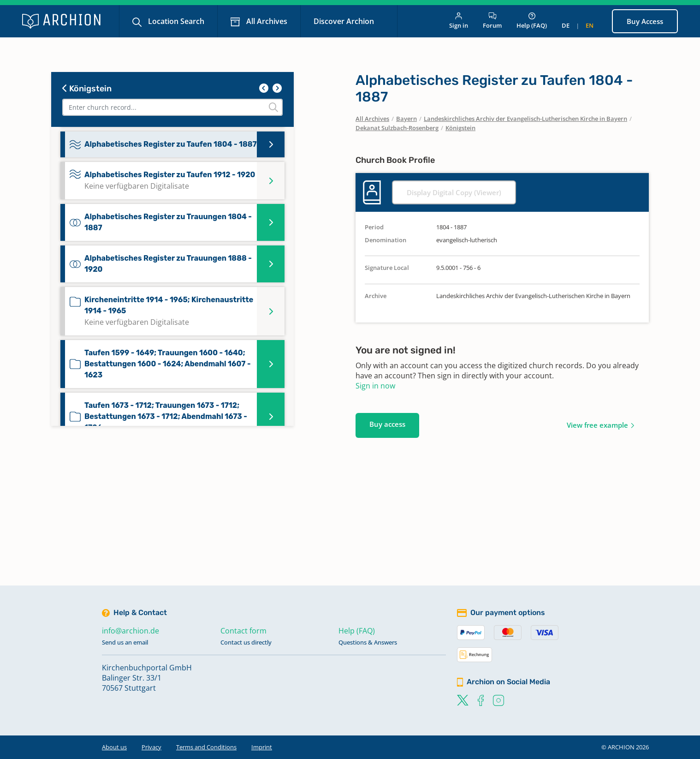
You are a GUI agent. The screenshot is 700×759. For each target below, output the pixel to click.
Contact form (243, 631)
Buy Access (645, 21)
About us (114, 747)
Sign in (459, 21)
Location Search (175, 21)
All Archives (266, 21)
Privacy (151, 747)
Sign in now (375, 386)
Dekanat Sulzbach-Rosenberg (397, 128)
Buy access (387, 424)
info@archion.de (131, 631)
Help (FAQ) (532, 21)
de (566, 25)
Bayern (406, 119)
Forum (492, 21)
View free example (597, 425)
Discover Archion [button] (345, 21)
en (590, 25)
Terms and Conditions (206, 747)
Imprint (262, 747)
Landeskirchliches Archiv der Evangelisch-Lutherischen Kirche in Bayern (525, 119)
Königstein (87, 89)
